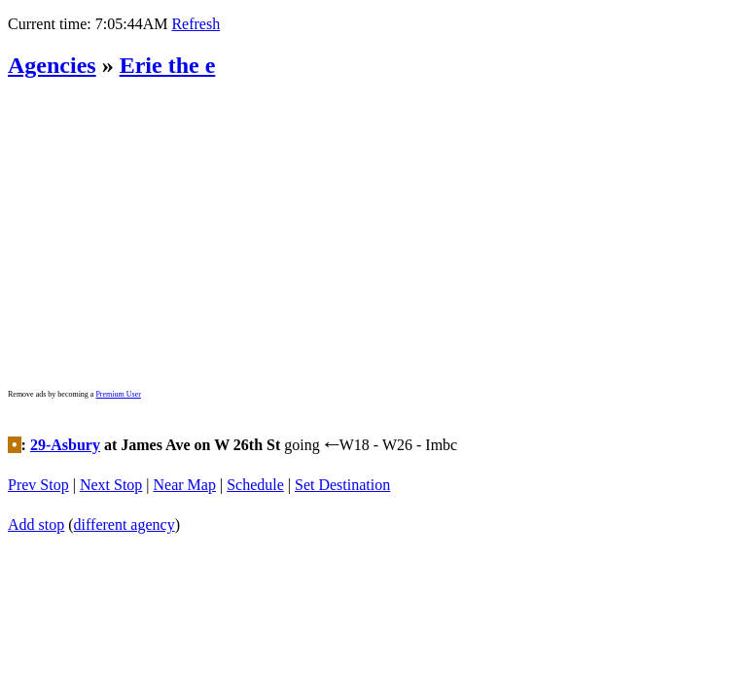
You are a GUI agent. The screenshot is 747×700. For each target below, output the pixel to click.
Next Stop (111, 481)
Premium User (118, 394)
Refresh (196, 24)
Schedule (255, 481)
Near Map (185, 481)
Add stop (36, 514)
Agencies (52, 65)
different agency (124, 514)
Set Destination (342, 481)
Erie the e (168, 65)
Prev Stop (38, 481)
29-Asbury (65, 448)
